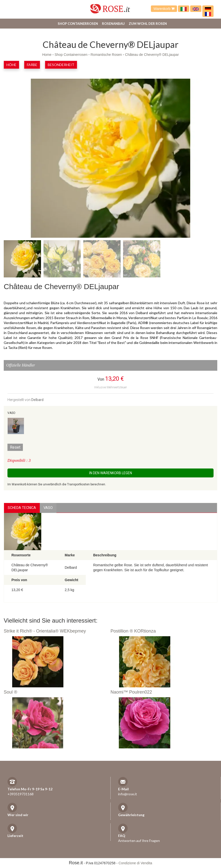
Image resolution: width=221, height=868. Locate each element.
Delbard (37, 400)
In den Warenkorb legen (111, 473)
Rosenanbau (113, 24)
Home (47, 55)
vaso (48, 508)
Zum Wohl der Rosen (148, 24)
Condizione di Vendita (135, 863)
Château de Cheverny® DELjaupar (152, 55)
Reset (15, 447)
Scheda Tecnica (22, 508)
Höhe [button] (11, 65)
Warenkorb (164, 9)
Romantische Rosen (106, 55)
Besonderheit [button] (61, 65)
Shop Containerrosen (78, 24)
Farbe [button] (32, 65)
